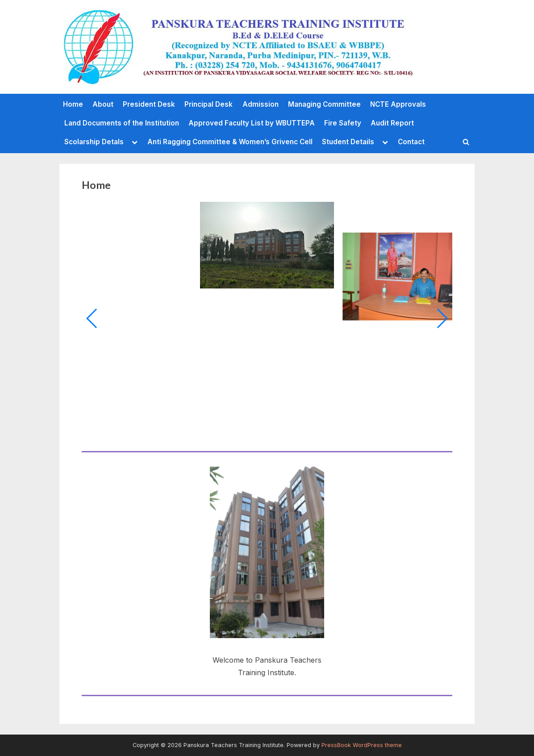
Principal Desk (209, 104)
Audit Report (392, 123)
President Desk (149, 104)
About (103, 104)
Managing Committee (324, 104)
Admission (261, 104)
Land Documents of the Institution (122, 123)
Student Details (348, 142)
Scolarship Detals (94, 142)
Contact (411, 142)
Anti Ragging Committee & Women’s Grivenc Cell (230, 142)
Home (73, 104)
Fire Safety (343, 123)
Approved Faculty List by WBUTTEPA (252, 123)
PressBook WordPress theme (362, 745)
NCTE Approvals (398, 104)
